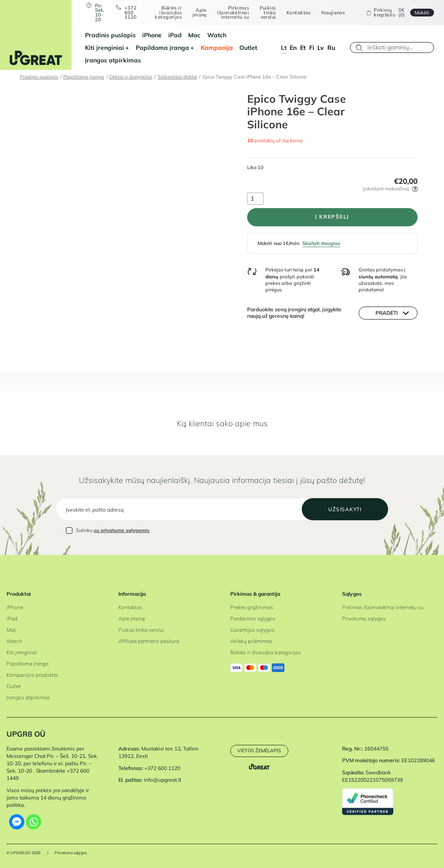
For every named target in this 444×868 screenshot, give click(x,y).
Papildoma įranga (162, 47)
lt (284, 47)
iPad (175, 35)
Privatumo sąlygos (364, 618)
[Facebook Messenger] (17, 822)
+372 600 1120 (131, 13)
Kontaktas (299, 13)
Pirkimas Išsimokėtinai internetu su (233, 13)
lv (321, 47)
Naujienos (333, 13)
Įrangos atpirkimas (113, 60)
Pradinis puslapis (110, 35)
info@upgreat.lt (163, 780)
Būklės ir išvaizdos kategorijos (168, 13)
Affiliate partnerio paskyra (149, 641)
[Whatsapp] (34, 822)
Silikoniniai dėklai (178, 77)
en (293, 47)
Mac (194, 35)
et (303, 47)
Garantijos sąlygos (252, 630)
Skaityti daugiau (321, 243)
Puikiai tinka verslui (268, 13)
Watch (217, 35)
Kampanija (217, 47)
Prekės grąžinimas (252, 607)
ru (331, 47)
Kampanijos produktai (32, 675)
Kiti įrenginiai (104, 47)
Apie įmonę (200, 12)
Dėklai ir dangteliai (131, 77)
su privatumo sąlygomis (122, 530)
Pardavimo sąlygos (253, 618)
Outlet (248, 47)
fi (312, 47)
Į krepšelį (332, 217)
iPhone (152, 35)
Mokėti (422, 13)
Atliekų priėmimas (251, 641)
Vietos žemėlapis (259, 751)
